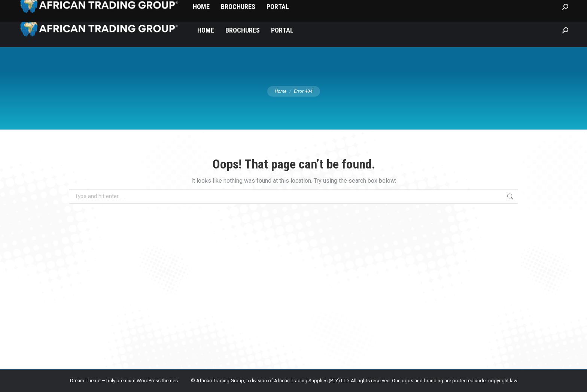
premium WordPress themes (147, 381)
